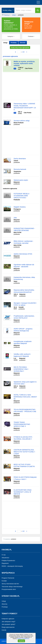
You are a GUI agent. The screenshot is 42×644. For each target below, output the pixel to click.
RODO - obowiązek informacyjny (12, 566)
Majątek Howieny (20, 207)
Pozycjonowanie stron (9, 589)
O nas (4, 555)
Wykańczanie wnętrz (21, 180)
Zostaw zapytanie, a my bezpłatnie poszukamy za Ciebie (11, 25)
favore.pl (16, 2)
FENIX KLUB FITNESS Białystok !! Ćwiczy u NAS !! (25, 478)
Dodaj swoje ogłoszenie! (31, 25)
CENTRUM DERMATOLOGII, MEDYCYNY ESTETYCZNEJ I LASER (24, 452)
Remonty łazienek (20, 169)
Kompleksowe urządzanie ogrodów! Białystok (23, 342)
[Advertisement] (21, 86)
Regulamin (5, 563)
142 (23, 52)
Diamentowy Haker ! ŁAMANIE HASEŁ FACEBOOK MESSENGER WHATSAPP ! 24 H (25, 107)
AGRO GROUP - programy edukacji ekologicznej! (23, 330)
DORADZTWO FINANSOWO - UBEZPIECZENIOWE (24, 229)
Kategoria (10, 36)
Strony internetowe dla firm (10, 584)
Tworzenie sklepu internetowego (12, 586)
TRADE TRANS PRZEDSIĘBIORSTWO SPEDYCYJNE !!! (22, 424)
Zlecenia (23, 43)
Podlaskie (31, 36)
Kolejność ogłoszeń (8, 619)
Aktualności (5, 558)
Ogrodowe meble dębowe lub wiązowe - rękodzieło (24, 266)
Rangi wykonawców (8, 627)
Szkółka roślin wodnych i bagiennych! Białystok (22, 355)
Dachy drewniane (20, 159)
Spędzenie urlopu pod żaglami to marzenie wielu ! (25, 383)
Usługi (5, 43)
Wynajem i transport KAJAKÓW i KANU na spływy (25, 304)
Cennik (4, 630)
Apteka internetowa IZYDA (23, 254)
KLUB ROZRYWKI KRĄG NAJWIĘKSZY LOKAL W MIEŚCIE (23, 492)
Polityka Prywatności (8, 560)
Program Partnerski (8, 578)
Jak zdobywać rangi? (8, 621)
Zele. (15, 218)
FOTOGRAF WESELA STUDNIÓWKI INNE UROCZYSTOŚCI (21, 196)
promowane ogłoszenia (10, 56)
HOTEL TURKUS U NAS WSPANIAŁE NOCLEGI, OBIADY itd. (25, 397)
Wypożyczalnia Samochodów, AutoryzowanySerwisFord (24, 291)
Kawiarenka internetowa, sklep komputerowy (24, 278)
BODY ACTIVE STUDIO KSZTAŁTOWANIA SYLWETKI (24, 465)
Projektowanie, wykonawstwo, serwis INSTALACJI (24, 317)
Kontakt (4, 581)
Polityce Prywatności (23, 639)
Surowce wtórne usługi (22, 121)
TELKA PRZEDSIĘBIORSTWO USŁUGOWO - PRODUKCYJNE (25, 411)
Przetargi (5, 607)
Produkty (14, 43)
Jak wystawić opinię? (8, 624)
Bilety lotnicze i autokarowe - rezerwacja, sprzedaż (24, 242)
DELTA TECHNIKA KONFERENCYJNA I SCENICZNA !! (21, 369)
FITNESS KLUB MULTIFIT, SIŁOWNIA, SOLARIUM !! (23, 438)
